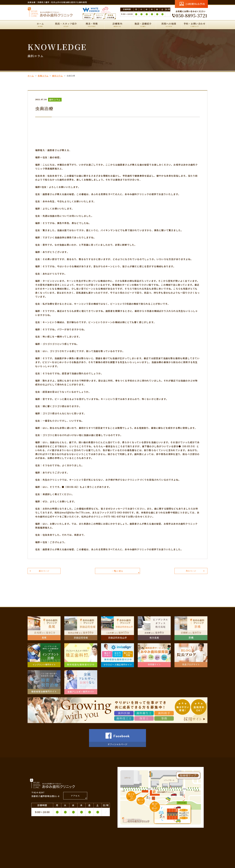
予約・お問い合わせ (195, 25)
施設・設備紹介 (143, 25)
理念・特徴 (92, 25)
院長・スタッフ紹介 (66, 25)
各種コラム (43, 76)
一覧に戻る (117, 572)
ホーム (40, 25)
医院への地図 (169, 25)
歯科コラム (57, 76)
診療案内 (117, 25)
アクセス (75, 798)
